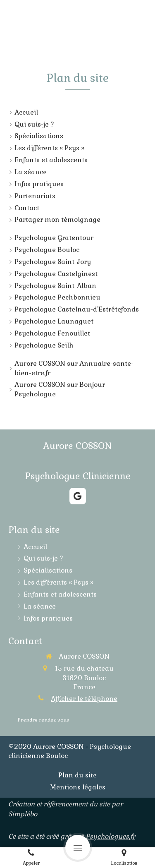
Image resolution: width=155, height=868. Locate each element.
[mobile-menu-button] (78, 847)
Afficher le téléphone (84, 699)
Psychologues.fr (110, 836)
